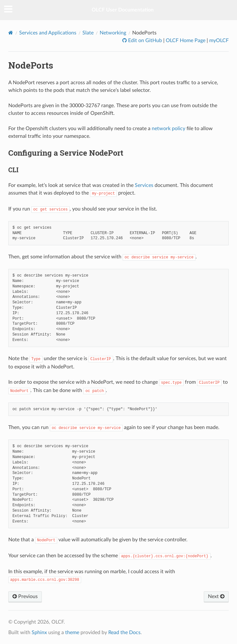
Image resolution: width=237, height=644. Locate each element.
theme (72, 633)
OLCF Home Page (186, 41)
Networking (113, 33)
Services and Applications (48, 33)
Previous (25, 596)
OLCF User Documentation (123, 10)
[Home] (11, 33)
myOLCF (219, 41)
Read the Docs (124, 633)
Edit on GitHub (144, 41)
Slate (88, 33)
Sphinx (39, 633)
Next (216, 596)
